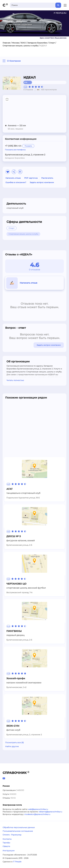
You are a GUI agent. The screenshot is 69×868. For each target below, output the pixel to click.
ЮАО (23, 43)
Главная (6, 43)
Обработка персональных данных (19, 827)
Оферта (6, 846)
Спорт (52, 43)
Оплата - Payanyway (12, 835)
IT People (17, 862)
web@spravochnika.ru (38, 809)
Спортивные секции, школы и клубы (20, 46)
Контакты (7, 839)
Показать (28, 146)
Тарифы (6, 843)
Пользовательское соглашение (18, 831)
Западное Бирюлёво (37, 43)
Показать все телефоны (15, 150)
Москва (16, 43)
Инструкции (9, 851)
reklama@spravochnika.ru (50, 812)
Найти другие (12, 746)
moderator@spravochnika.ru (37, 814)
